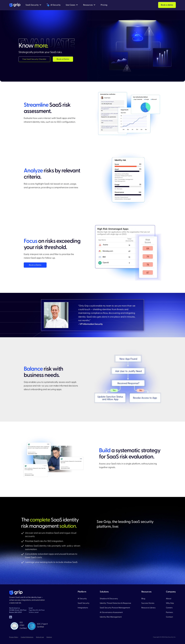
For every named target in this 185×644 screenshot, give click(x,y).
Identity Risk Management (111, 617)
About (169, 599)
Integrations (83, 608)
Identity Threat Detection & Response (115, 603)
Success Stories (148, 603)
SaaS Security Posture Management (115, 608)
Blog (143, 599)
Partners (169, 612)
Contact (169, 617)
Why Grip (170, 603)
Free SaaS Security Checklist (34, 59)
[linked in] (11, 617)
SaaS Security (84, 603)
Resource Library (148, 608)
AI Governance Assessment (111, 612)
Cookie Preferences (27, 637)
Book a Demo (63, 59)
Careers (169, 608)
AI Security (82, 599)
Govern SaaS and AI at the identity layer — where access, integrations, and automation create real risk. (27, 600)
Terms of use (40, 637)
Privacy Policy (14, 637)
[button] (33, 5)
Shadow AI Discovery (109, 599)
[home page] (16, 592)
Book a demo (167, 5)
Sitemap (49, 637)
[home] (15, 5)
